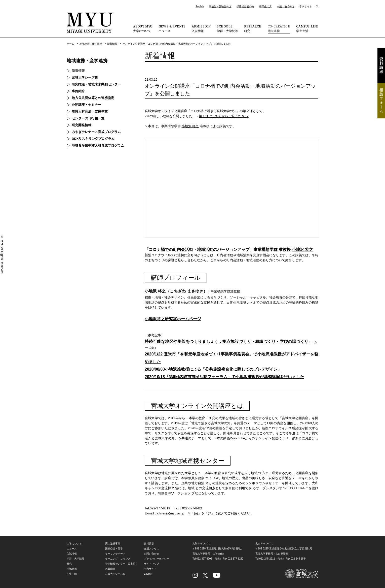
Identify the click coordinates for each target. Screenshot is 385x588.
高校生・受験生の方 (220, 6)
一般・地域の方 (286, 6)
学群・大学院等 (227, 28)
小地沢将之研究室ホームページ (173, 319)
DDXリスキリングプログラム (93, 139)
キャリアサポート (115, 554)
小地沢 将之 (190, 126)
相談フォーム (381, 101)
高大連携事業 (113, 544)
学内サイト (306, 6)
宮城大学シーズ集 (85, 77)
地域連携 (279, 28)
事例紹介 (78, 91)
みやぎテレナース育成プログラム (96, 132)
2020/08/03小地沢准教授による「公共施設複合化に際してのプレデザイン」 (213, 369)
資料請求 (381, 66)
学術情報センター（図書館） (122, 564)
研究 (253, 28)
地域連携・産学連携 (91, 44)
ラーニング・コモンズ (118, 559)
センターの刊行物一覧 (88, 118)
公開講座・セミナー (86, 105)
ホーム (70, 44)
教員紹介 (110, 569)
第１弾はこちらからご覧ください (223, 116)
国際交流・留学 (114, 549)
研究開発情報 (82, 125)
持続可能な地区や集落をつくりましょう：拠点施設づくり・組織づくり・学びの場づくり (226, 341)
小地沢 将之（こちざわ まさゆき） (176, 291)
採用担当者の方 (245, 6)
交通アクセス (151, 549)
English (200, 6)
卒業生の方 (265, 6)
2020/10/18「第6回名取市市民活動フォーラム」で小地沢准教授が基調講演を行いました (224, 377)
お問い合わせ (151, 554)
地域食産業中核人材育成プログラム (98, 145)
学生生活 (307, 28)
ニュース (172, 28)
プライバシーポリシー (157, 559)
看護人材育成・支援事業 (90, 111)
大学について (143, 28)
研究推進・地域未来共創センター (96, 84)
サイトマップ (151, 564)
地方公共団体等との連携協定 (93, 98)
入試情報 (201, 28)
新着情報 (112, 44)
